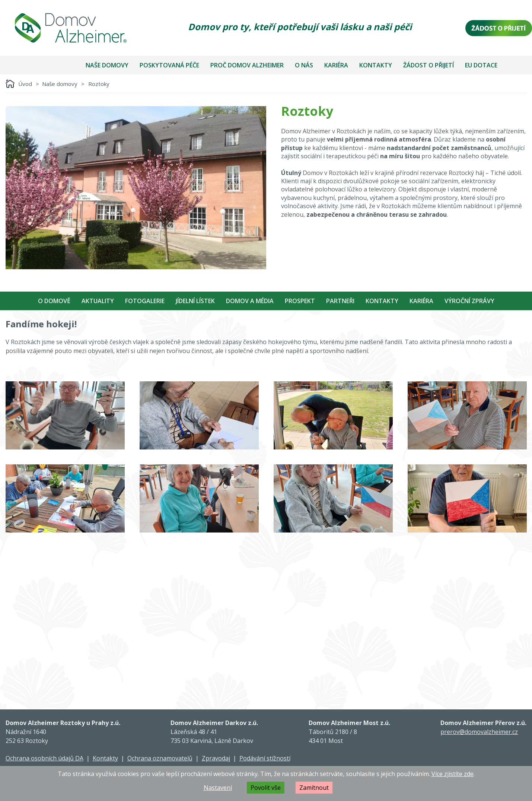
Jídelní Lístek (195, 301)
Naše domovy (107, 65)
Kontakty (376, 65)
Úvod (25, 84)
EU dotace (481, 65)
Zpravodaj (216, 758)
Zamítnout (314, 788)
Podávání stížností (265, 758)
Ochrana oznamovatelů (160, 758)
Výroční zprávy (469, 301)
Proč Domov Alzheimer (247, 65)
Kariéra (336, 65)
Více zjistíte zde (453, 774)
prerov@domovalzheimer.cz (479, 732)
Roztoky (99, 84)
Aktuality (98, 301)
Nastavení (218, 788)
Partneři (340, 301)
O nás (304, 65)
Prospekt (300, 301)
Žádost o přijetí (429, 65)
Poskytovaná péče (169, 65)
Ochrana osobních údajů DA (44, 758)
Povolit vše (266, 788)
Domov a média (250, 301)
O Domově (54, 301)
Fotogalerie (145, 301)
